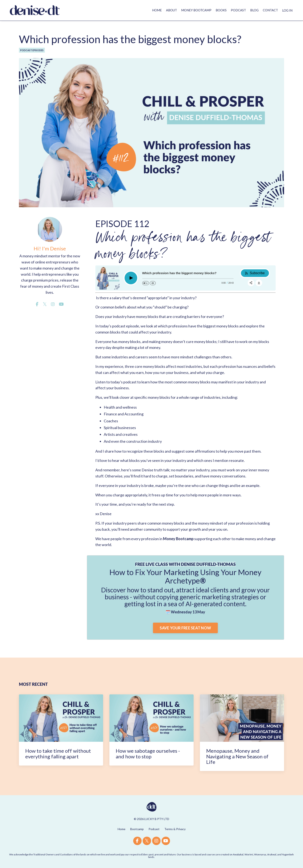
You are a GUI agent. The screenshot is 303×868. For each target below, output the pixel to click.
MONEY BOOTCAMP (190, 10)
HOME (147, 10)
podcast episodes (32, 50)
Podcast (154, 829)
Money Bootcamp (178, 539)
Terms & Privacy (175, 829)
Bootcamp (137, 829)
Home (122, 829)
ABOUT (163, 10)
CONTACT (269, 10)
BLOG (252, 10)
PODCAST (235, 10)
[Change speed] (146, 283)
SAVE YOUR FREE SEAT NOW (185, 628)
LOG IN (287, 10)
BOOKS (217, 10)
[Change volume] (153, 283)
